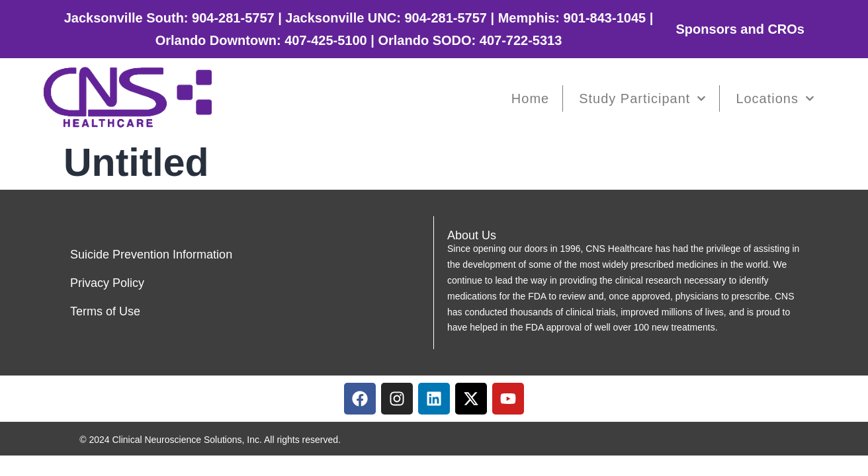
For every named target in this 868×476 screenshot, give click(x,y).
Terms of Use (105, 311)
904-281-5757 (233, 18)
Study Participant (642, 99)
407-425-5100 (326, 40)
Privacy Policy (107, 283)
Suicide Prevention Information (151, 255)
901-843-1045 (605, 18)
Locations (775, 99)
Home (530, 99)
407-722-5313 (521, 40)
